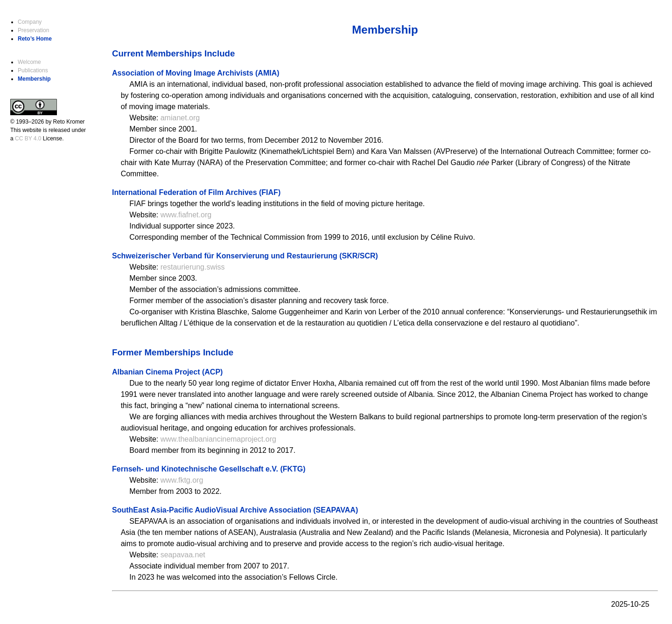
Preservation (33, 30)
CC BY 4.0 (28, 139)
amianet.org (180, 118)
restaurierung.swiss (193, 267)
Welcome (29, 62)
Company (30, 22)
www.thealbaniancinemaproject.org (218, 439)
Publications (33, 70)
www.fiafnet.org (186, 215)
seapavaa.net (183, 555)
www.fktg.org (182, 480)
